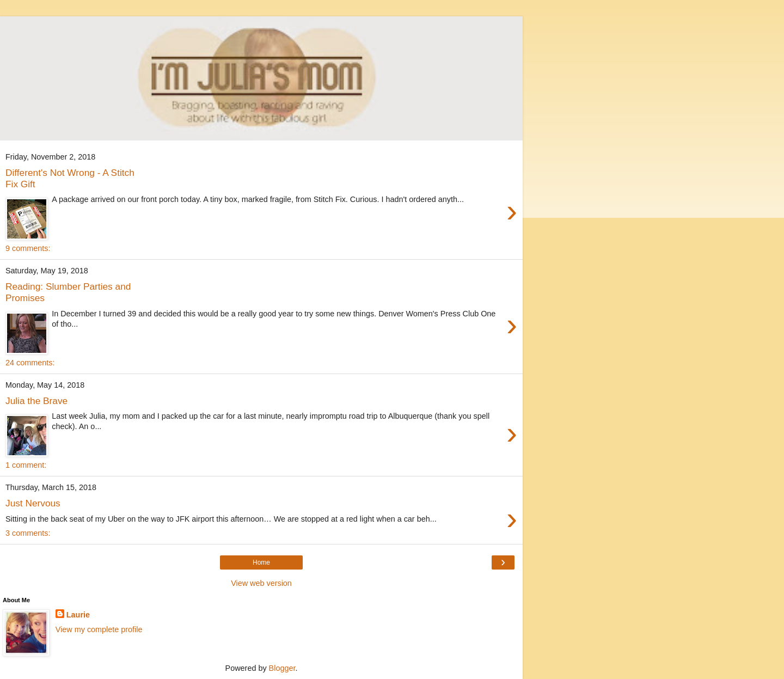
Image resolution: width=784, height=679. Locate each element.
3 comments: (28, 533)
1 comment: (26, 465)
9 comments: (28, 248)
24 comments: (30, 363)
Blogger (282, 668)
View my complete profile (99, 629)
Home (261, 562)
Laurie (78, 615)
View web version (261, 583)
